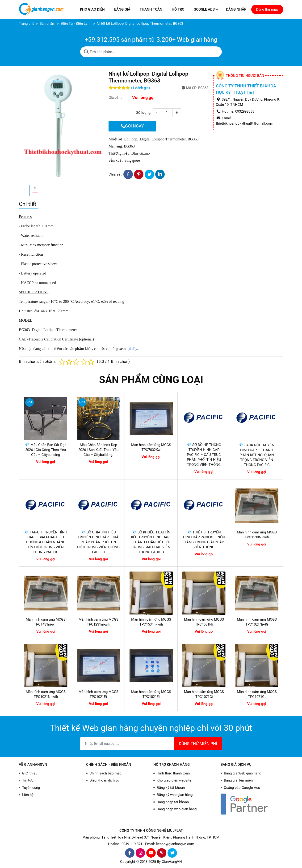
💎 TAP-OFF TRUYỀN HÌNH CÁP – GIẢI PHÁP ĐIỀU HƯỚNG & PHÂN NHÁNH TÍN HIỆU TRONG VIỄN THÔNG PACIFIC (46, 542)
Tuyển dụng (31, 788)
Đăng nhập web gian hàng (177, 809)
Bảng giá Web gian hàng (243, 773)
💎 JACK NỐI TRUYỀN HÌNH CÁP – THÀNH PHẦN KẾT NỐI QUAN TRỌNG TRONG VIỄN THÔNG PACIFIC (257, 455)
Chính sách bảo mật (105, 773)
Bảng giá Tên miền (238, 780)
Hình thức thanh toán (173, 773)
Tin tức (28, 780)
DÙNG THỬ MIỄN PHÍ (198, 744)
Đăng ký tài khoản (171, 788)
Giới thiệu (30, 773)
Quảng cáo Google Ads (242, 788)
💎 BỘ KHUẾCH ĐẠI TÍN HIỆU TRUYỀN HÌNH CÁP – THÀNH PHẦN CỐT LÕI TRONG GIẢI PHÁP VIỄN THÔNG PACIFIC (151, 542)
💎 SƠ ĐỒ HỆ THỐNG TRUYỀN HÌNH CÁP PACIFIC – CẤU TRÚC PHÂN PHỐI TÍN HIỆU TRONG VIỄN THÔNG (204, 455)
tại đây (132, 349)
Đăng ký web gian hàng (175, 795)
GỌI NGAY (132, 126)
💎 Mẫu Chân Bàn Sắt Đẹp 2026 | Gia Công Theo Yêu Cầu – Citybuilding (46, 450)
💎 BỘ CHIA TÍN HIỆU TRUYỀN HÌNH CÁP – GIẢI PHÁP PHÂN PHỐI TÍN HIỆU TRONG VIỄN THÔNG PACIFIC (98, 542)
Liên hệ (28, 795)
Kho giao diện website (174, 780)
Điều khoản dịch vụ (104, 780)
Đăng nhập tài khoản (173, 802)
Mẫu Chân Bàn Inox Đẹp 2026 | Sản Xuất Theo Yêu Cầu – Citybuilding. (98, 450)
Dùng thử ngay (267, 9)
